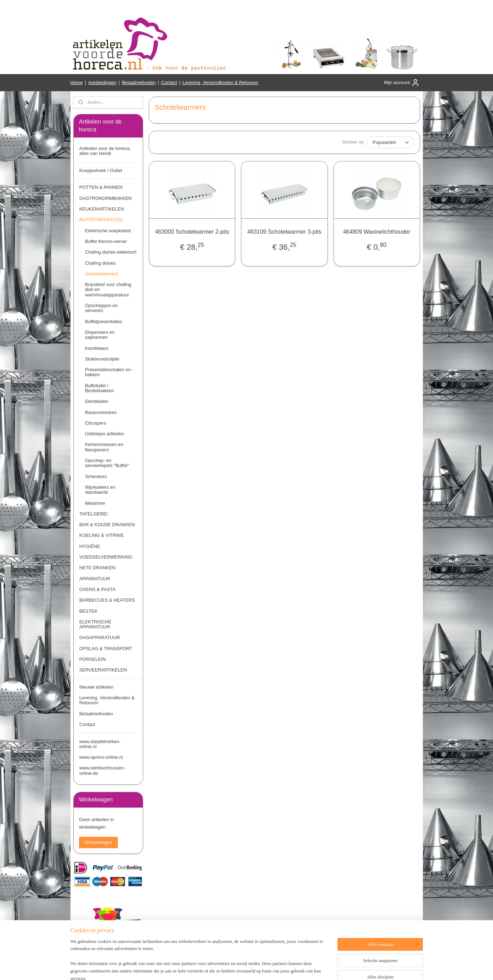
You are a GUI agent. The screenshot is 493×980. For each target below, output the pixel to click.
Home (76, 82)
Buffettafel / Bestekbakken (100, 388)
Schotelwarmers (102, 274)
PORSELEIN (93, 659)
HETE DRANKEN (98, 568)
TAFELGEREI (94, 514)
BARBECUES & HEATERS (107, 600)
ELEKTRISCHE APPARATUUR (95, 624)
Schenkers (96, 476)
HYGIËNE (90, 546)
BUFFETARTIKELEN (101, 220)
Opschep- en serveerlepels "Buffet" (107, 463)
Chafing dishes (100, 263)
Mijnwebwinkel (325, 967)
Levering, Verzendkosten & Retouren (220, 82)
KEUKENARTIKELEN (102, 209)
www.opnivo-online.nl (101, 757)
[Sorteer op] (390, 142)
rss (246, 967)
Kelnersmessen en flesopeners (104, 447)
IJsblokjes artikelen (105, 434)
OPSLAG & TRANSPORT (106, 649)
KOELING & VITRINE (102, 535)
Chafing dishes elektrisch (111, 252)
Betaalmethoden (139, 82)
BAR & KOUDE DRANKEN (107, 525)
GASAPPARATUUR (100, 637)
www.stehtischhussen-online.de (102, 770)
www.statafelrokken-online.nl (100, 744)
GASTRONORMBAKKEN (106, 198)
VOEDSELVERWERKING (106, 557)
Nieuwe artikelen (96, 687)
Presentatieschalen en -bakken (109, 372)
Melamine (95, 503)
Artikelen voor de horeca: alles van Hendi (105, 151)
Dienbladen (97, 401)
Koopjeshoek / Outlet (101, 170)
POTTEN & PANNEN (101, 187)
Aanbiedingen (103, 82)
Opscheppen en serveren (101, 308)
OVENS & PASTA (98, 589)
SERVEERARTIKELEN (103, 670)
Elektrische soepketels (108, 231)
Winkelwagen (98, 842)
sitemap (234, 967)
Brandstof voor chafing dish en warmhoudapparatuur (108, 290)
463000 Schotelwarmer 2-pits (192, 232)
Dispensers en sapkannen (100, 335)
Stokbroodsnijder (103, 359)
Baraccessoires (101, 412)
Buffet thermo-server (106, 241)
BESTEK (88, 611)
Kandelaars (97, 348)
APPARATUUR (95, 579)
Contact (169, 82)
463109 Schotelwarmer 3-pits (284, 232)
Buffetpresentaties (104, 322)
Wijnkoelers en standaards (100, 490)
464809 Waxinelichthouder (376, 232)
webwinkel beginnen (270, 967)
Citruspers (96, 423)
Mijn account (402, 83)
